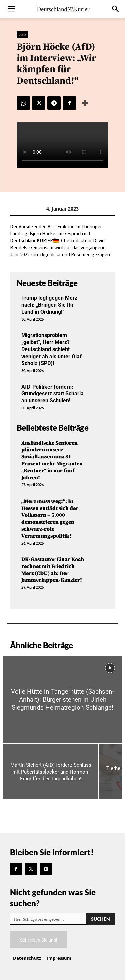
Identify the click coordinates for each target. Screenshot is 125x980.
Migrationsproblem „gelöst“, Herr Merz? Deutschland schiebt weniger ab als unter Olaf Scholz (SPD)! (51, 349)
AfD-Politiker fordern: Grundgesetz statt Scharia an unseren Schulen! (52, 394)
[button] (11, 9)
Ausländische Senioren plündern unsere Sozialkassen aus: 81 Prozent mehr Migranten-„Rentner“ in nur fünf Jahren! (53, 460)
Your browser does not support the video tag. (62, 145)
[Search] (100, 919)
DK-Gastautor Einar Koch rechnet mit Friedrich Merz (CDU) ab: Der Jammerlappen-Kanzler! (53, 570)
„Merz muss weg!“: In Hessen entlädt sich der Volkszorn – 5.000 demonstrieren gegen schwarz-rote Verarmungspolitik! (50, 519)
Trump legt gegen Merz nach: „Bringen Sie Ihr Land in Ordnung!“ (49, 305)
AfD (22, 35)
